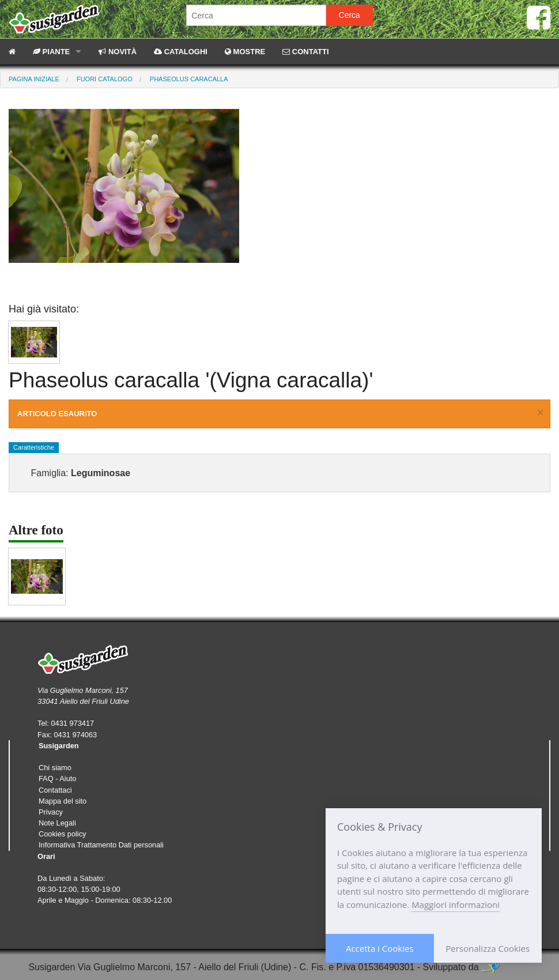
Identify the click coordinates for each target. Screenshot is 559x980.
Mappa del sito (63, 801)
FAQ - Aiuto (57, 779)
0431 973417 (72, 723)
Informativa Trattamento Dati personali (101, 845)
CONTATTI (305, 52)
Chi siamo (55, 768)
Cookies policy (63, 834)
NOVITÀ (118, 52)
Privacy (51, 812)
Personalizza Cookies (488, 948)
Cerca (350, 15)
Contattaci (55, 790)
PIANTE (51, 52)
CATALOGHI (181, 52)
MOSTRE (245, 52)
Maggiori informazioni (456, 904)
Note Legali (57, 823)
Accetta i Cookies (380, 948)
